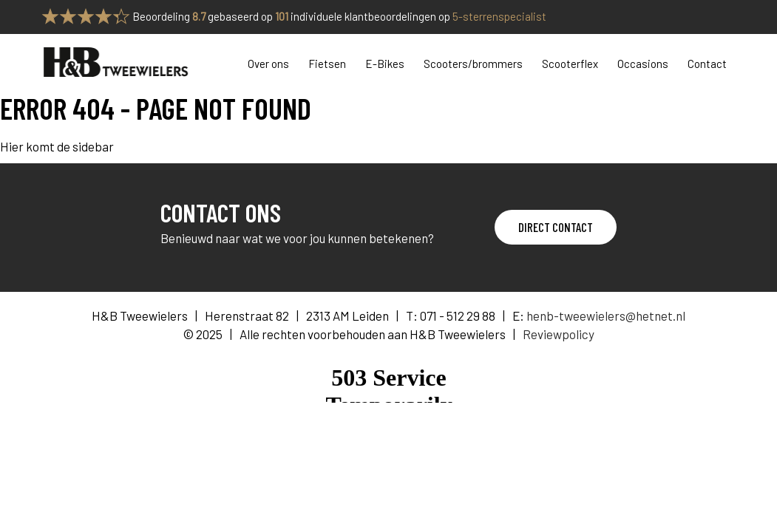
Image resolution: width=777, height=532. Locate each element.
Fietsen (327, 64)
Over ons (268, 64)
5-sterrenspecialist (499, 16)
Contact (707, 64)
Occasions (643, 64)
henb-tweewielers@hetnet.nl (606, 316)
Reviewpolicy (559, 334)
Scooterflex (570, 64)
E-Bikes (385, 64)
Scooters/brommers (473, 64)
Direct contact (556, 227)
